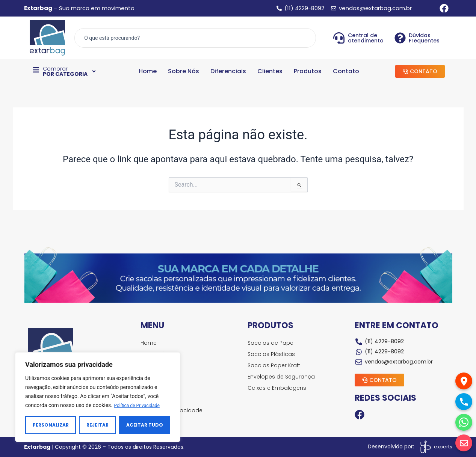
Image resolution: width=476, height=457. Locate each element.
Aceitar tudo (145, 425)
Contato (346, 72)
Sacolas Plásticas (272, 354)
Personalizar (51, 425)
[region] (98, 397)
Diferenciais (228, 72)
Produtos (308, 72)
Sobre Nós (184, 72)
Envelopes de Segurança (282, 377)
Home (148, 72)
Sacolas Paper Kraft (275, 365)
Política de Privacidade (141, 406)
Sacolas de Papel (272, 343)
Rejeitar (97, 425)
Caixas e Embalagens (278, 388)
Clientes (270, 72)
